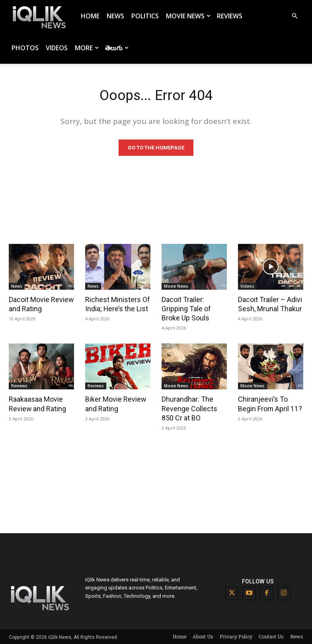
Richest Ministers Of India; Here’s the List (116, 305)
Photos (25, 48)
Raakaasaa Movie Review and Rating (36, 404)
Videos (57, 48)
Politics (145, 16)
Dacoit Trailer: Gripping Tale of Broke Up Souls (185, 310)
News (115, 16)
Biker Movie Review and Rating (114, 404)
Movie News (188, 16)
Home (90, 16)
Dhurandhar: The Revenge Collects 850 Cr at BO (194, 408)
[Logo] (41, 16)
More (87, 48)
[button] (294, 16)
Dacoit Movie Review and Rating (40, 305)
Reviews (230, 16)
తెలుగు (117, 48)
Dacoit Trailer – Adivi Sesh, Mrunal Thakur (269, 305)
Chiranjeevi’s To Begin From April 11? (270, 404)
